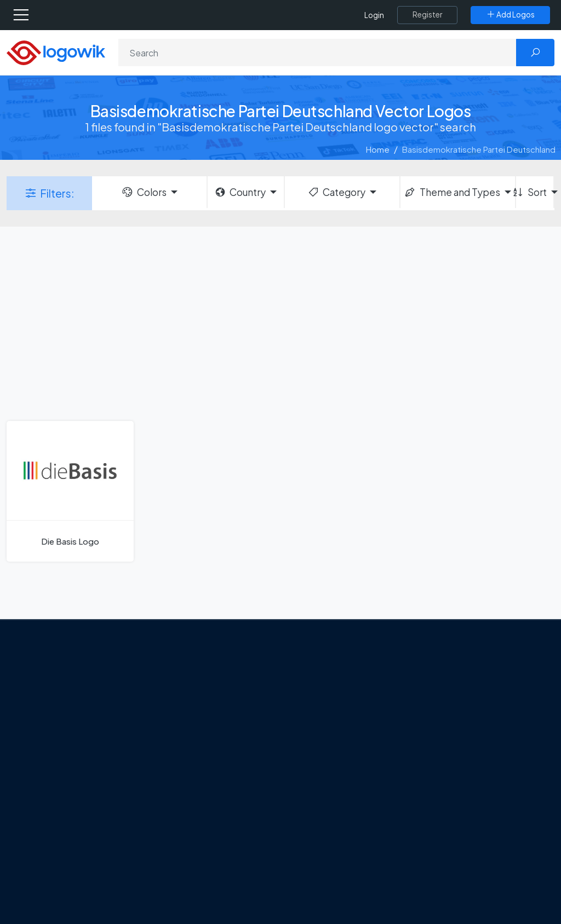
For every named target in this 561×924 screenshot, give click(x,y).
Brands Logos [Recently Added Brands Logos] (454, 684)
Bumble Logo (322, 799)
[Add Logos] (510, 15)
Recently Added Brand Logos (471, 786)
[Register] (427, 15)
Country (240, 192)
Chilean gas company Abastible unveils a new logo (217, 824)
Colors (144, 192)
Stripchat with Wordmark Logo (343, 843)
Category (336, 192)
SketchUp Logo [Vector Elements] (326, 741)
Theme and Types (452, 192)
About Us (51, 726)
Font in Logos (453, 761)
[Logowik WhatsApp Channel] (58, 831)
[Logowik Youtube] (124, 810)
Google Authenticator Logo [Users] (349, 703)
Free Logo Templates (468, 703)
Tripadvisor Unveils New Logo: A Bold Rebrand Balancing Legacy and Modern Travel (208, 747)
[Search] (317, 53)
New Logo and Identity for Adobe (214, 793)
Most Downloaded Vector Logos (476, 817)
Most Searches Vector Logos (482, 875)
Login (374, 15)
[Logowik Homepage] (56, 52)
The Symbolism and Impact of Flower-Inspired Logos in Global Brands (216, 862)
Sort (531, 192)
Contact (50, 745)
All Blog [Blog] (179, 895)
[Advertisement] (280, 322)
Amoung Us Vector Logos (344, 684)
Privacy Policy (59, 764)
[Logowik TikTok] (35, 831)
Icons (439, 722)
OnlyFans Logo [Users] (325, 722)
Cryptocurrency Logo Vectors (470, 848)
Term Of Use (57, 783)
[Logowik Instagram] (79, 810)
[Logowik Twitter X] (56, 810)
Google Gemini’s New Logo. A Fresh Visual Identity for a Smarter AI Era (217, 696)
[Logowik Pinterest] (101, 810)
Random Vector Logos (470, 894)
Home (378, 149)
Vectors (443, 741)
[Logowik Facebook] (34, 810)
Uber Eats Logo (325, 761)
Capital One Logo (330, 780)
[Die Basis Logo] (70, 491)
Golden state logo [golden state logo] (331, 818)
